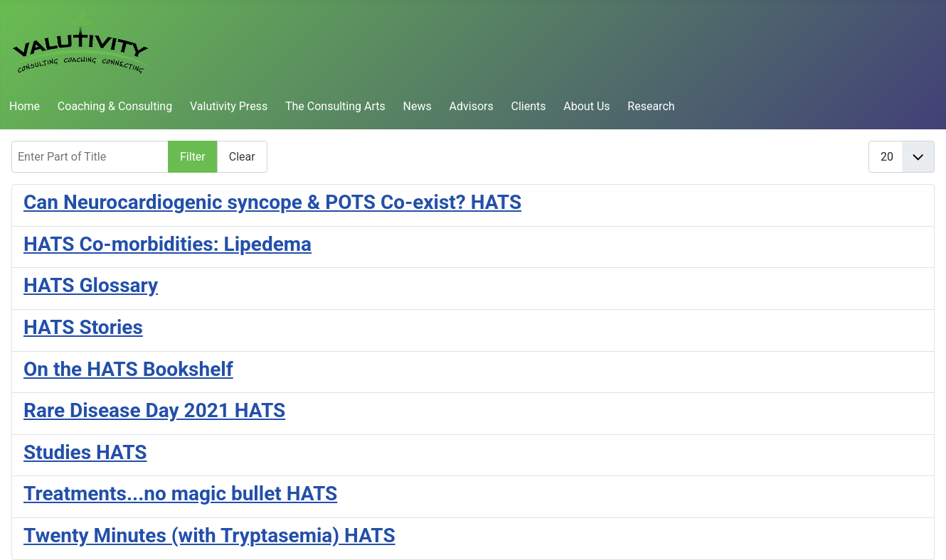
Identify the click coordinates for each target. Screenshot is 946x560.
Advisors (472, 106)
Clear (242, 157)
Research (651, 106)
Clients (529, 106)
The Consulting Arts (335, 106)
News (418, 106)
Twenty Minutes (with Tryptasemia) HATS (209, 535)
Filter (193, 157)
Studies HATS (85, 452)
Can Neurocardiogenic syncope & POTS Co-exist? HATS (272, 202)
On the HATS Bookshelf (128, 369)
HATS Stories (83, 327)
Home (25, 106)
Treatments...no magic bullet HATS (180, 494)
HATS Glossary (91, 285)
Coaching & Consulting (115, 106)
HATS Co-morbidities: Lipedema (168, 244)
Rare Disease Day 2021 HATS (154, 410)
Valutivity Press (229, 106)
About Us (586, 106)
